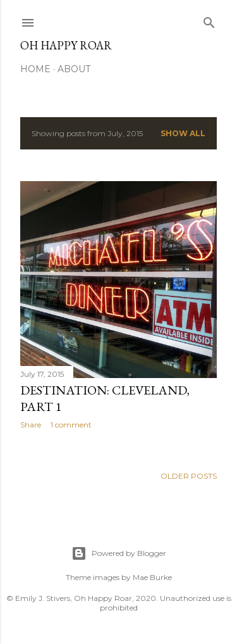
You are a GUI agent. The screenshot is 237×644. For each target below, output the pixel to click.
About (74, 69)
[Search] (209, 20)
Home (35, 69)
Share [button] (31, 425)
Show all (183, 133)
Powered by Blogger (119, 553)
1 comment (71, 425)
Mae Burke (152, 577)
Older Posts (189, 476)
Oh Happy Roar (66, 45)
